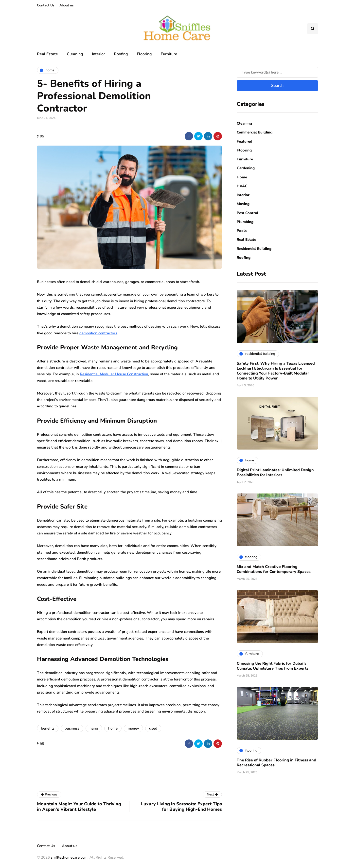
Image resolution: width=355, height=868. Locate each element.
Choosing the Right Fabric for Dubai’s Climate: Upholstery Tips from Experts (273, 666)
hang (94, 728)
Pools (242, 231)
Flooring (144, 54)
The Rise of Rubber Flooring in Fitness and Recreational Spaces (276, 763)
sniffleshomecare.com (69, 857)
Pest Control (248, 213)
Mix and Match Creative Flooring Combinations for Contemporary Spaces (274, 569)
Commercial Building (255, 132)
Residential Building (254, 249)
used (153, 728)
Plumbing (245, 222)
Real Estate (47, 54)
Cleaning (75, 54)
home (113, 728)
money (133, 728)
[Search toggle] (313, 29)
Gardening (246, 168)
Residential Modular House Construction (114, 374)
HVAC (242, 186)
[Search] (277, 72)
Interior (98, 54)
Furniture (169, 54)
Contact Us (46, 5)
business (72, 728)
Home (242, 177)
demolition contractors (98, 333)
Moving (243, 204)
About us (67, 5)
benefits (48, 728)
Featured (244, 141)
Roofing (121, 54)
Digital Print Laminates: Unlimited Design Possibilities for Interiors (275, 472)
